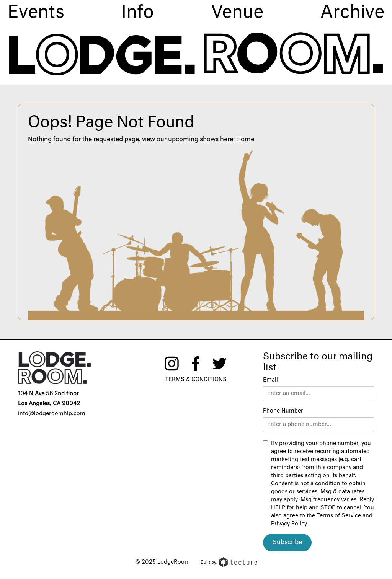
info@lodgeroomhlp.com (52, 414)
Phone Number (283, 411)
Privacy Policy (289, 524)
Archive (352, 13)
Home (245, 140)
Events (36, 13)
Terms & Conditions (196, 380)
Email (270, 380)
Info (138, 13)
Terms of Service (339, 516)
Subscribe (287, 543)
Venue (237, 13)
